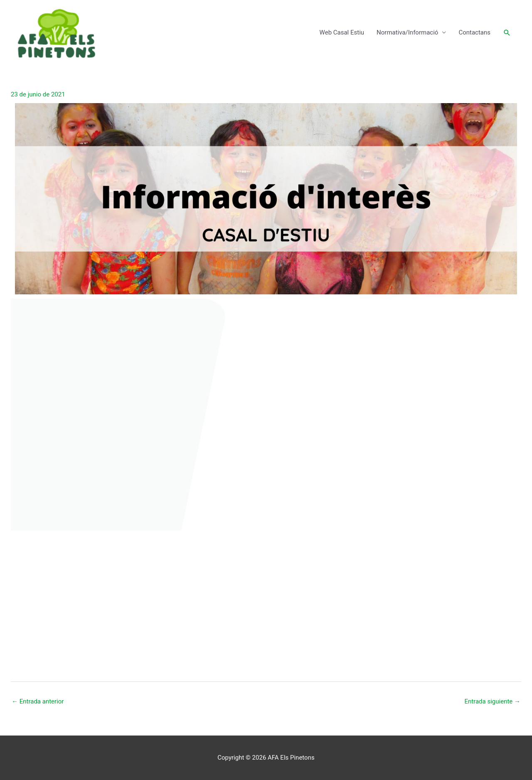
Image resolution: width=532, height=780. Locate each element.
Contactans (474, 32)
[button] (507, 33)
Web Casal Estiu (342, 32)
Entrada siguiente (492, 701)
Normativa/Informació (407, 32)
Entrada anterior (38, 701)
